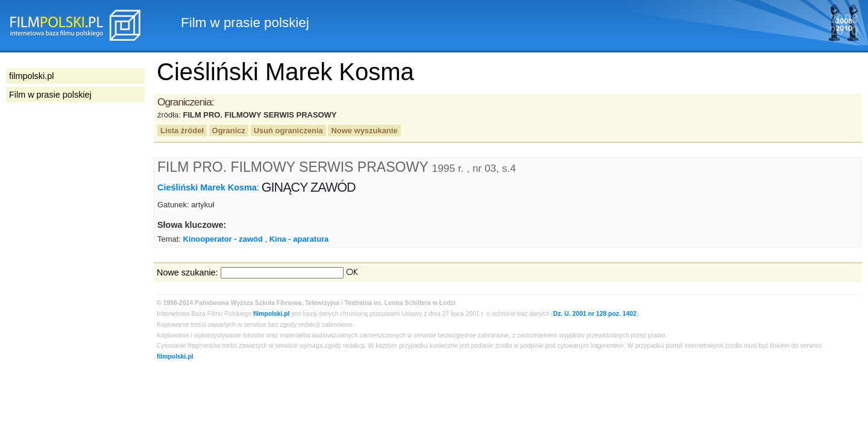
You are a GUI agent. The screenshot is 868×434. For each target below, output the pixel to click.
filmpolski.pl (272, 314)
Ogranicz (229, 131)
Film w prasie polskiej (50, 95)
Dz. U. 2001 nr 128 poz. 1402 (595, 314)
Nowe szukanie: (187, 272)
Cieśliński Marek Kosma (207, 187)
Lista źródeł (182, 131)
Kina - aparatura (299, 239)
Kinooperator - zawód (222, 239)
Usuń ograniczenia (288, 131)
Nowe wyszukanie (364, 131)
